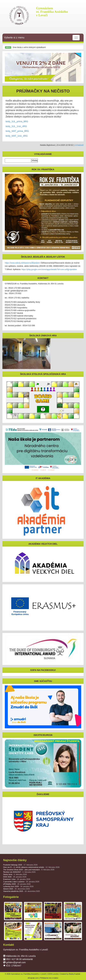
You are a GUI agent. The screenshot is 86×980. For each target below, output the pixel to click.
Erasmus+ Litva (17, 879)
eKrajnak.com (33, 978)
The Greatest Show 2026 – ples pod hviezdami (29, 870)
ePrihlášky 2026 (17, 884)
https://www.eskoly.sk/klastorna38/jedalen (23, 263)
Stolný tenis (15, 874)
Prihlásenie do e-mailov (49, 978)
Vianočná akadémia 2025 (22, 891)
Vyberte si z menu (42, 38)
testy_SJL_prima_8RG (17, 121)
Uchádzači (79, 145)
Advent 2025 (16, 889)
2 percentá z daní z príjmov (21, 882)
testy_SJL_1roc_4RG (16, 126)
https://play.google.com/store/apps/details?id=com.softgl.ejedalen (49, 269)
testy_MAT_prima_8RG (17, 131)
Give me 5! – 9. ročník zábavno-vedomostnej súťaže (31, 867)
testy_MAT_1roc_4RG (17, 136)
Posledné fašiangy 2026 (20, 865)
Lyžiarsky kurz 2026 (18, 886)
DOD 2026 (15, 877)
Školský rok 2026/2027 (19, 872)
